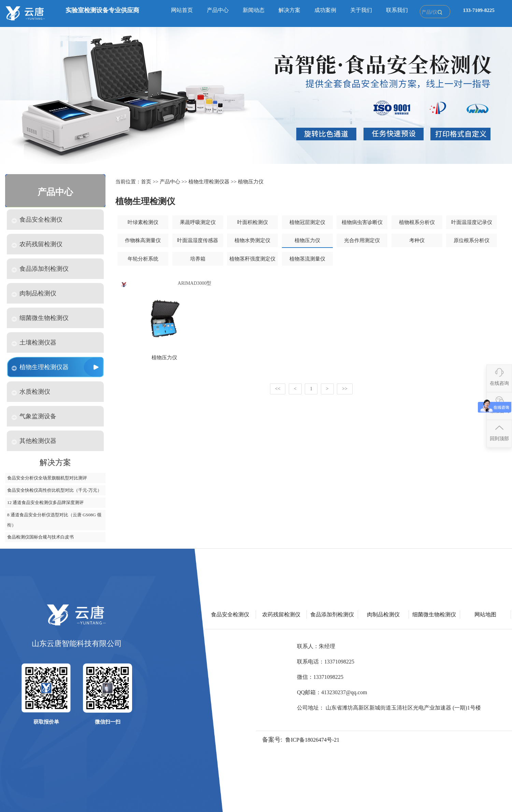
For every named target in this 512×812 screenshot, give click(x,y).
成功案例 (325, 10)
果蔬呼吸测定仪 (198, 222)
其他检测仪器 (34, 441)
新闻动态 (254, 10)
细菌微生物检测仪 (40, 318)
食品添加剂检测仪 (40, 269)
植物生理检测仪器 (40, 367)
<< (278, 389)
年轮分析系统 (143, 259)
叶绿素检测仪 (143, 222)
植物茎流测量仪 (307, 259)
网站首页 (182, 10)
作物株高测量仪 (143, 240)
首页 (146, 182)
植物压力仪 (251, 182)
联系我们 (397, 10)
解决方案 (289, 10)
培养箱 (198, 259)
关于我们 (361, 10)
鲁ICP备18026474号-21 (312, 740)
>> (345, 389)
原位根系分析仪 (472, 240)
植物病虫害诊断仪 (362, 222)
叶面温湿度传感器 (198, 240)
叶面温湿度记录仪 (472, 222)
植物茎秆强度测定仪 (252, 259)
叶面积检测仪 (253, 222)
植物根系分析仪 (417, 222)
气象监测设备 (34, 416)
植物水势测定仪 (252, 240)
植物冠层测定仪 (307, 222)
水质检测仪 (31, 392)
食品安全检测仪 (37, 220)
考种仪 (417, 240)
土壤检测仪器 (34, 343)
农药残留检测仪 (37, 244)
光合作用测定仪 (362, 240)
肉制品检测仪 (34, 293)
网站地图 (485, 614)
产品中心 (218, 10)
